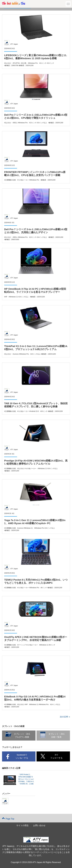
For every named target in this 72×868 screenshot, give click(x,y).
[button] (68, 4)
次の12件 (64, 717)
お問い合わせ (39, 825)
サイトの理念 (22, 825)
